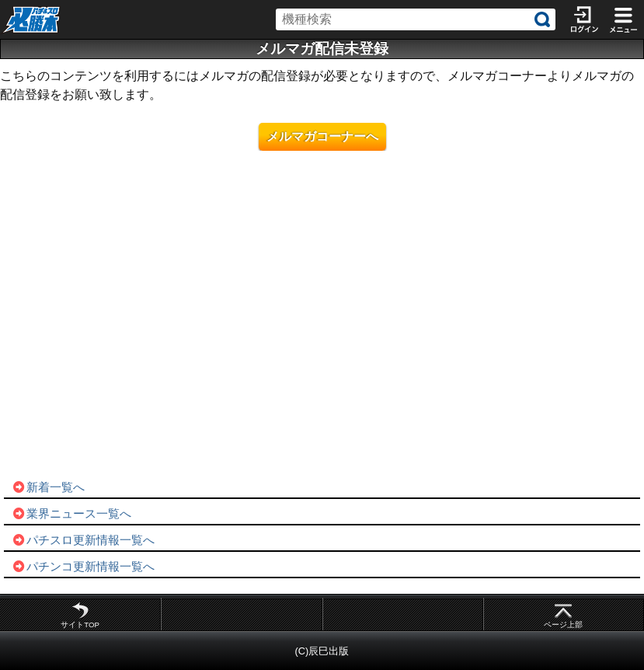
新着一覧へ (48, 487)
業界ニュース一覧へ (71, 513)
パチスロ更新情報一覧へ (83, 540)
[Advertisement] (322, 334)
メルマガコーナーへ (322, 136)
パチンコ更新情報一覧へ (83, 566)
